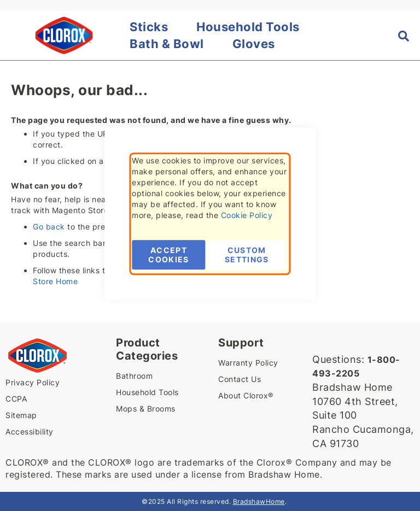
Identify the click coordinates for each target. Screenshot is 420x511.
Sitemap (21, 415)
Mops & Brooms (146, 409)
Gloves (254, 44)
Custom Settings (247, 255)
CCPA (16, 399)
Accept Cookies (168, 255)
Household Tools (248, 27)
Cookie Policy (247, 215)
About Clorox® (246, 395)
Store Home (55, 281)
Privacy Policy (33, 382)
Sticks (149, 27)
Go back (49, 227)
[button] (12, 36)
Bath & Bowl (167, 44)
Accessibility (30, 431)
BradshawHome (259, 501)
